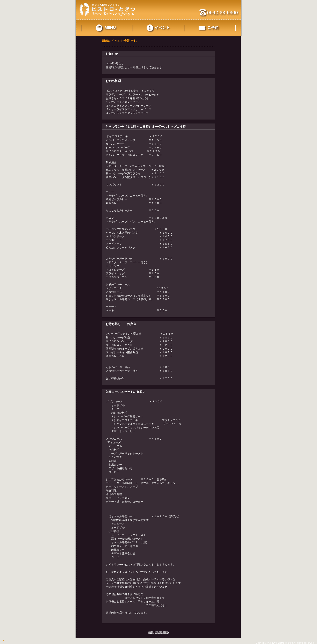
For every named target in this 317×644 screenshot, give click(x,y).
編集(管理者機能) (158, 632)
